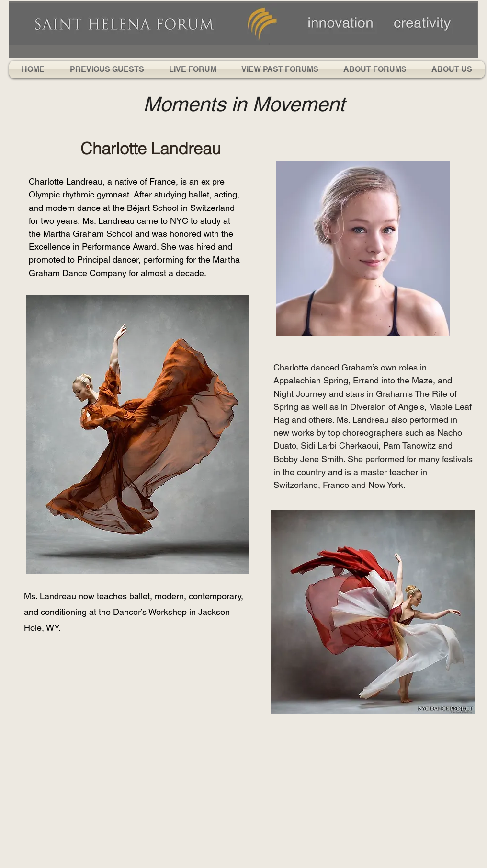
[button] (107, 69)
